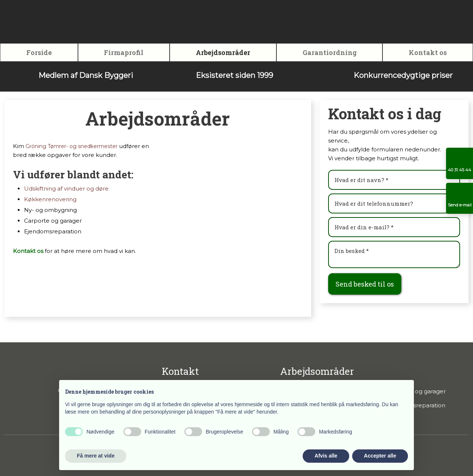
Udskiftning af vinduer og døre (66, 189)
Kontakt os (428, 52)
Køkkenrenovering (50, 199)
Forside (39, 52)
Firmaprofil (124, 52)
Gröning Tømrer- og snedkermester (72, 146)
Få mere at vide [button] (96, 456)
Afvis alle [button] (326, 456)
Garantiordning (330, 52)
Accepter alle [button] (380, 456)
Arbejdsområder (223, 52)
